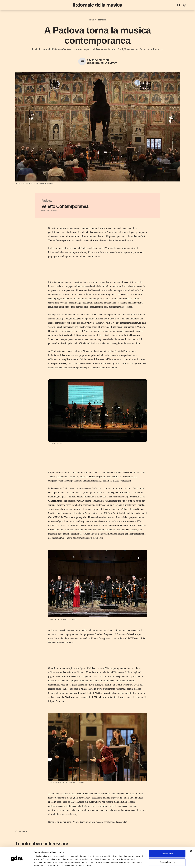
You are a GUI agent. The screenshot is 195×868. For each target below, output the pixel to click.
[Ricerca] (179, 5)
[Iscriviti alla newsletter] (185, 5)
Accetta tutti (167, 844)
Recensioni (101, 20)
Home (92, 20)
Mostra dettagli (41, 863)
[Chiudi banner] (191, 841)
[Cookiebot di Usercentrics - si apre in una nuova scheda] (17, 863)
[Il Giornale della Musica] (98, 5)
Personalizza (167, 852)
